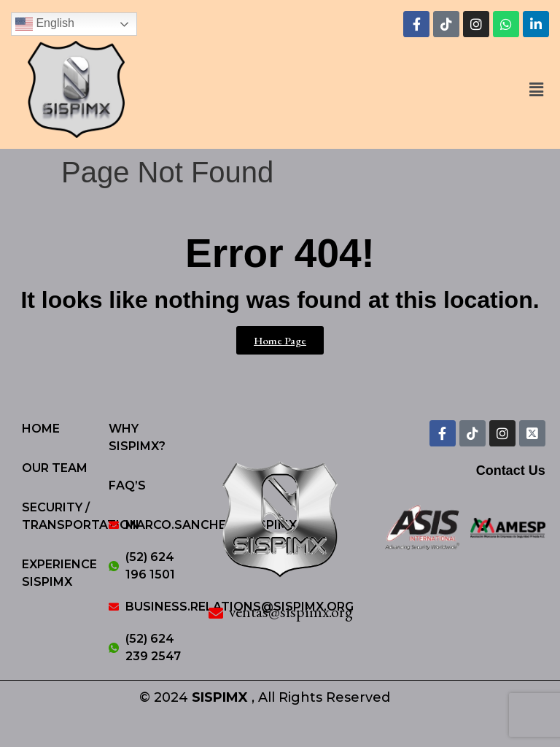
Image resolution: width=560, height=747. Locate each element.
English (45, 24)
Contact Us (511, 471)
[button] (537, 90)
